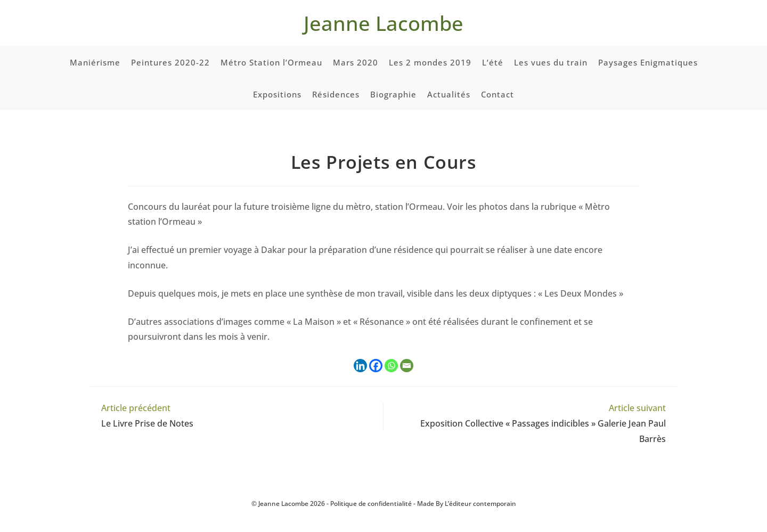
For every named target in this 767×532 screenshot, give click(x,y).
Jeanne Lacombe (383, 23)
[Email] (407, 366)
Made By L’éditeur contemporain (467, 504)
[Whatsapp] (391, 366)
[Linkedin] (360, 366)
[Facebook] (376, 366)
